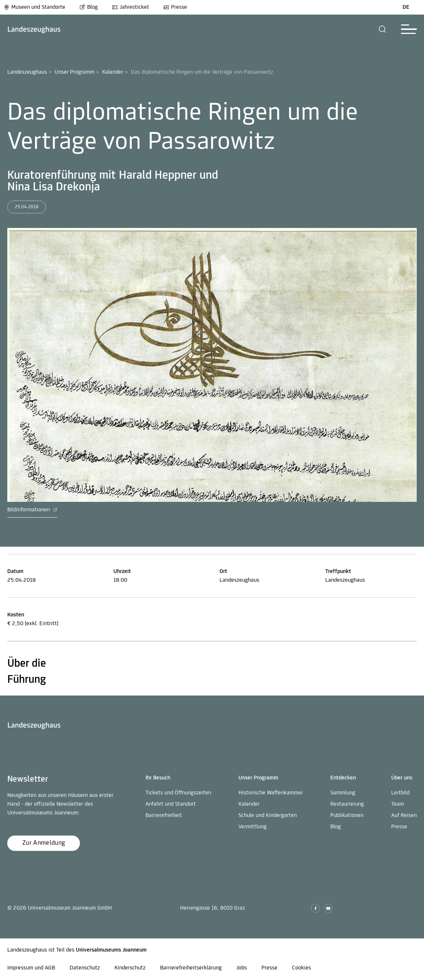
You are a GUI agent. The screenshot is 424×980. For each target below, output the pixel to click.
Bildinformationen (32, 510)
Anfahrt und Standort (171, 804)
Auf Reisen (404, 816)
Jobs (242, 968)
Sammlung (343, 793)
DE (406, 7)
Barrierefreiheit (164, 816)
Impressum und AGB (31, 968)
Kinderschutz (130, 968)
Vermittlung (252, 827)
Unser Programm (75, 72)
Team (398, 804)
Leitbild (400, 793)
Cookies (302, 968)
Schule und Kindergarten (268, 816)
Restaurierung (347, 804)
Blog (89, 7)
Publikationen (347, 816)
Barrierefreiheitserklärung (191, 968)
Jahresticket (131, 7)
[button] (383, 29)
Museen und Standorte (34, 7)
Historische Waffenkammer (271, 793)
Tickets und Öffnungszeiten (178, 793)
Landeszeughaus (27, 72)
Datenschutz (85, 968)
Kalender (113, 72)
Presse (175, 7)
